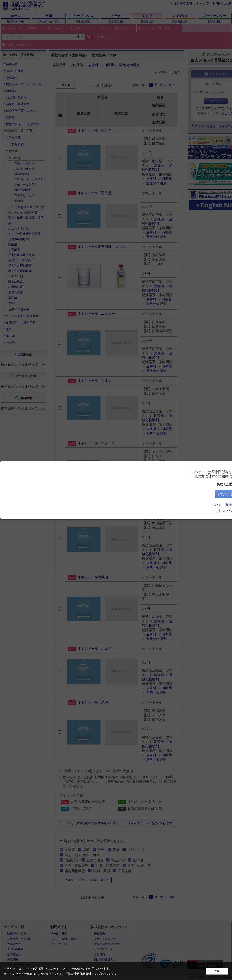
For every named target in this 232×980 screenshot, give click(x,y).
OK (217, 971)
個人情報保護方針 (80, 974)
